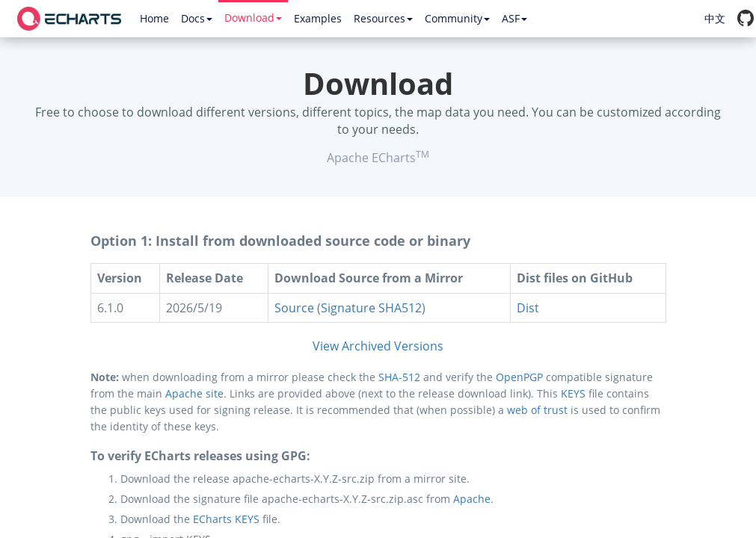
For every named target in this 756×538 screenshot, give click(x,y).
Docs (197, 18)
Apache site (194, 393)
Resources (383, 18)
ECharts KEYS (226, 519)
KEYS (573, 393)
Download (253, 18)
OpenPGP (519, 377)
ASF (514, 18)
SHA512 (400, 308)
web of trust (537, 410)
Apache (472, 499)
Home (154, 18)
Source (294, 308)
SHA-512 (399, 377)
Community (457, 18)
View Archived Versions (378, 346)
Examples (318, 18)
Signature (348, 308)
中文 (715, 18)
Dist (528, 308)
